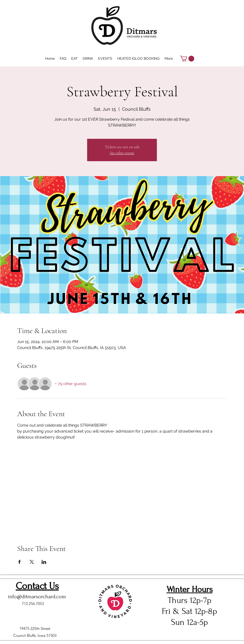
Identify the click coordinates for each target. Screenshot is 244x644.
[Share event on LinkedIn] (44, 562)
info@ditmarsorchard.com (37, 596)
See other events (122, 153)
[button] (187, 59)
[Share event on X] (32, 562)
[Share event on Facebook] (20, 562)
